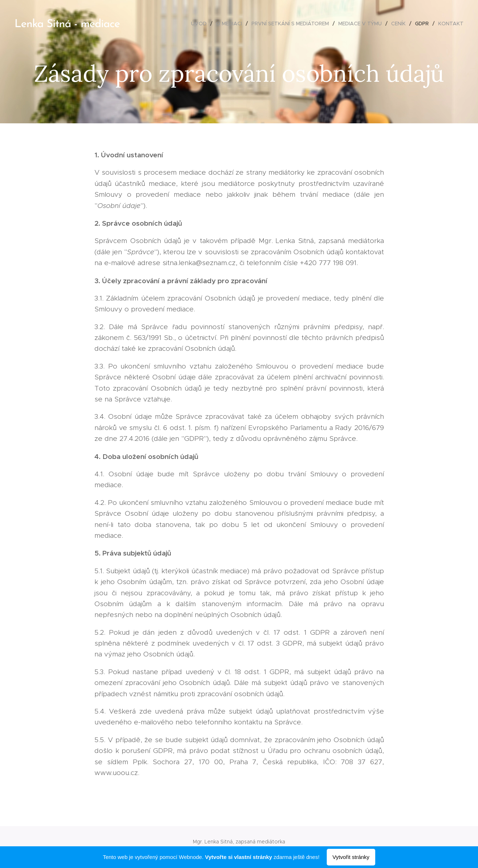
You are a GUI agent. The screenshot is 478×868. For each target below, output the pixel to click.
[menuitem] (201, 24)
